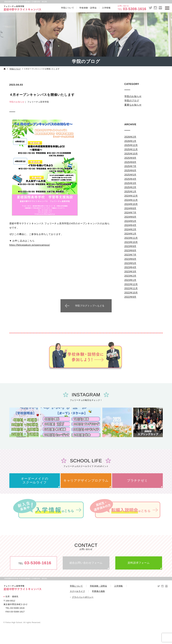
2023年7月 (130, 255)
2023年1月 (130, 280)
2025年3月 (130, 183)
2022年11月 (131, 288)
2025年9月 (130, 158)
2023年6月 (130, 259)
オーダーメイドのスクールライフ (35, 481)
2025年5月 (130, 175)
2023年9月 (130, 246)
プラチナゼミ (137, 481)
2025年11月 (131, 149)
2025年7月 (130, 166)
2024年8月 (130, 208)
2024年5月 (130, 221)
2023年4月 (130, 267)
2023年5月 (130, 263)
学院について (68, 8)
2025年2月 (130, 187)
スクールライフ (77, 591)
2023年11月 (131, 238)
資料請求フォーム (139, 563)
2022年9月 (130, 297)
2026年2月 (130, 137)
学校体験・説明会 (88, 8)
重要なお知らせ (133, 105)
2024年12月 (131, 196)
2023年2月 (130, 276)
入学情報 (106, 8)
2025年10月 (131, 154)
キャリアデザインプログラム (86, 481)
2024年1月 (130, 234)
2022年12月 (131, 284)
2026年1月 (130, 141)
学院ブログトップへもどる (90, 306)
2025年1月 (130, 192)
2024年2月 (130, 229)
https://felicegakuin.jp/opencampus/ (30, 245)
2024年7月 (130, 213)
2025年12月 (131, 145)
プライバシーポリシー (83, 597)
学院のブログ (132, 101)
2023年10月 (131, 242)
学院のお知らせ (17, 102)
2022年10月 (131, 293)
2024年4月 (130, 225)
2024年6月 (130, 217)
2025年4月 (130, 179)
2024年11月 (131, 200)
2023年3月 (130, 272)
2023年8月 (130, 251)
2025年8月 (130, 162)
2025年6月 (130, 171)
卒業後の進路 (98, 591)
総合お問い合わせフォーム (86, 563)
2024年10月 (131, 204)
